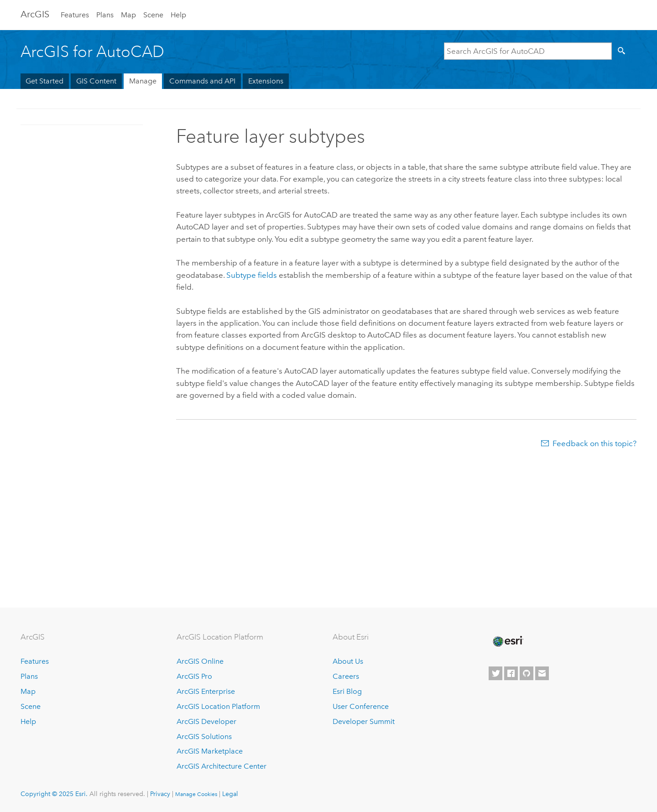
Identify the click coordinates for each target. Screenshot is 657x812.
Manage (143, 81)
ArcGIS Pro (194, 676)
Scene (153, 15)
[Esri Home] (507, 641)
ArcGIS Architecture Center (222, 766)
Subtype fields (253, 275)
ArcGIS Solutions (204, 737)
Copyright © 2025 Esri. (54, 794)
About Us (348, 661)
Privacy (160, 794)
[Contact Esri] (542, 673)
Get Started (44, 81)
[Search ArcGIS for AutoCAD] (528, 51)
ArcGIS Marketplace (210, 751)
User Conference (361, 706)
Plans (105, 15)
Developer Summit (364, 721)
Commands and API (202, 81)
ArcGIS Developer (206, 721)
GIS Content (96, 81)
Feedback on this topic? (594, 443)
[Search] (623, 51)
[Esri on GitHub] (527, 673)
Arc (35, 14)
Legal (230, 794)
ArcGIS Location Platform (218, 706)
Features (75, 15)
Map (128, 15)
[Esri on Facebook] (511, 673)
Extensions (266, 81)
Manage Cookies (196, 794)
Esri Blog (347, 691)
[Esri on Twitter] (495, 673)
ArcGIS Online (200, 661)
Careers (346, 676)
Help (178, 15)
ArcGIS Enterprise (206, 691)
